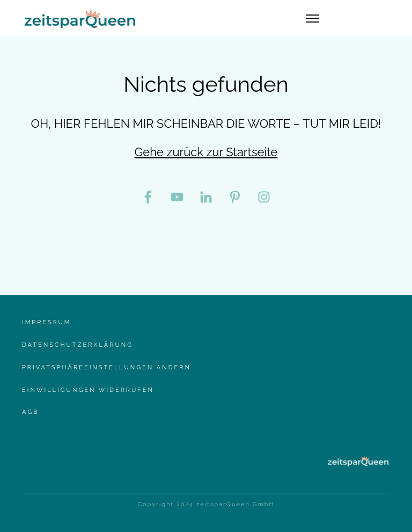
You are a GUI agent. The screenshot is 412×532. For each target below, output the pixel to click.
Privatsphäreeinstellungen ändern (106, 367)
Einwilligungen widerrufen (88, 390)
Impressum (46, 322)
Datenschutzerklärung (78, 345)
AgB (30, 412)
